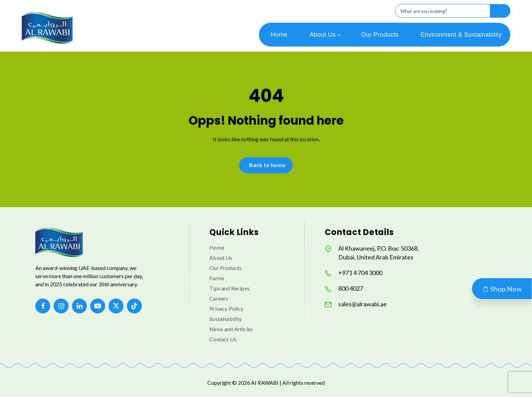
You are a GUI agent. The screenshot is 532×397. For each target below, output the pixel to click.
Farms (217, 278)
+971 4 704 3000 (354, 273)
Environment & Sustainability (461, 35)
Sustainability (225, 319)
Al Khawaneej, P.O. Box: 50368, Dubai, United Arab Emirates (372, 253)
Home (279, 35)
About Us (323, 35)
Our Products (380, 35)
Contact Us (223, 339)
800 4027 (344, 288)
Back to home (267, 165)
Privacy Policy (226, 309)
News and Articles (231, 329)
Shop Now (502, 289)
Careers (219, 298)
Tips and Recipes (230, 288)
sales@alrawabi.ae (356, 304)
